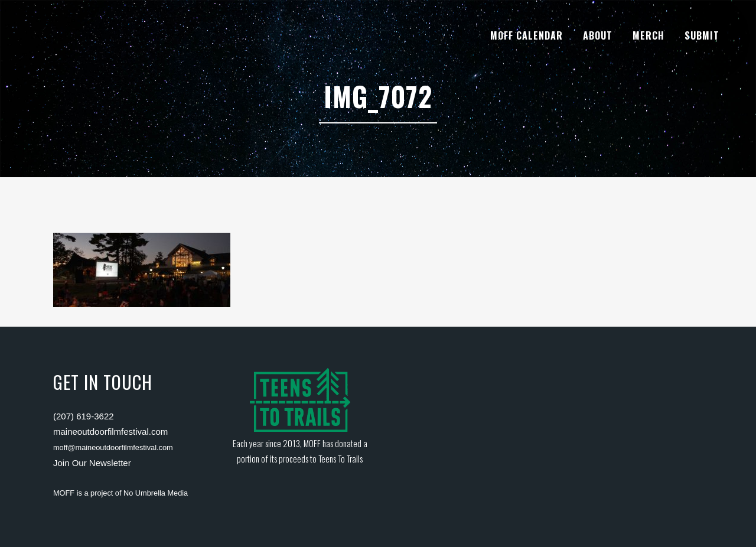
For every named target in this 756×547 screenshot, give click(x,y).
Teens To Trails (340, 458)
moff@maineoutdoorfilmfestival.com (113, 447)
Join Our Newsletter (92, 463)
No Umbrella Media (156, 493)
